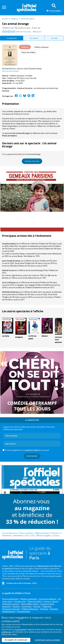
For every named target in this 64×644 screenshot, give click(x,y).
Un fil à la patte (32, 337)
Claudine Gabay (9, 244)
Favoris (37, 32)
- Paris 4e (21, 28)
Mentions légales (44, 536)
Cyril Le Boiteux (9, 282)
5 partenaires (20, 629)
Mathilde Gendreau (10, 292)
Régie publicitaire (42, 533)
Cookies (56, 536)
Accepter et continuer (16, 640)
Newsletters (19, 536)
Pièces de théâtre (9, 136)
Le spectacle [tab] (12, 38)
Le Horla (6, 336)
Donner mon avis (32, 161)
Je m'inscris (32, 456)
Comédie (28, 76)
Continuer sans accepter (48, 640)
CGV (27, 536)
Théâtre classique (17, 76)
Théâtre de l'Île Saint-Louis (18, 78)
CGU (33, 536)
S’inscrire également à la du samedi (27, 450)
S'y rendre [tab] (34, 38)
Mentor (45, 336)
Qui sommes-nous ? (10, 533)
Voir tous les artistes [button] (10, 71)
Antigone (19, 337)
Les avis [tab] (54, 38)
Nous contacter (27, 533)
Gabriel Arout (8, 270)
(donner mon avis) (23, 32)
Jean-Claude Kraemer (11, 261)
